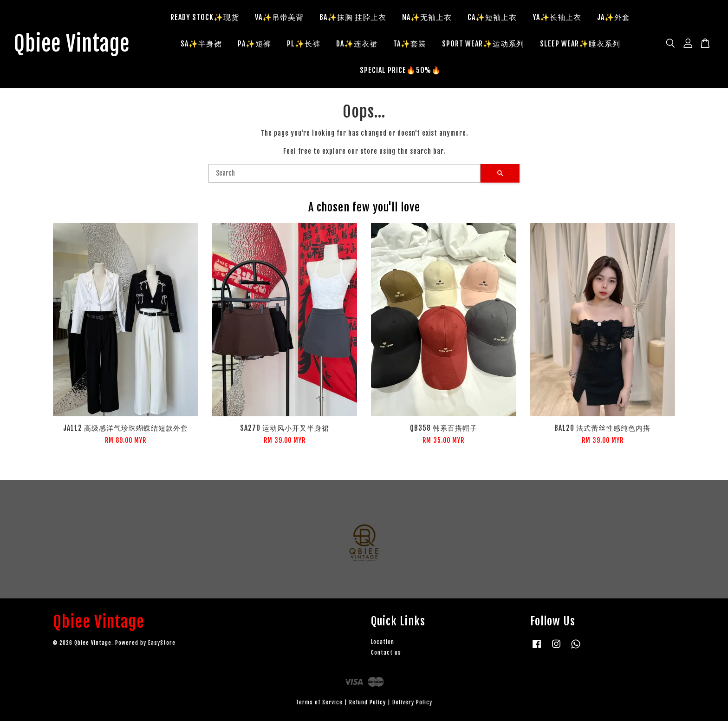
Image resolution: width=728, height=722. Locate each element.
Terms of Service (319, 703)
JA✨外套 (617, 18)
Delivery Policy (412, 703)
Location (383, 643)
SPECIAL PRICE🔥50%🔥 (404, 71)
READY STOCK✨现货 (208, 18)
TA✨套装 (413, 44)
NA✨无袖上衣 (431, 18)
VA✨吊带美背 (283, 18)
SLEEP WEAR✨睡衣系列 (584, 44)
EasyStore (162, 644)
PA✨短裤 (258, 44)
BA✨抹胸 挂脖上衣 (357, 18)
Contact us (386, 653)
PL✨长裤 (307, 44)
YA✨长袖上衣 (561, 18)
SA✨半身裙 (205, 44)
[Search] (344, 174)
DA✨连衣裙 (361, 44)
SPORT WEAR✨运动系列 (487, 44)
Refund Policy (367, 703)
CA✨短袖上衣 (496, 18)
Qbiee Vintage (75, 45)
